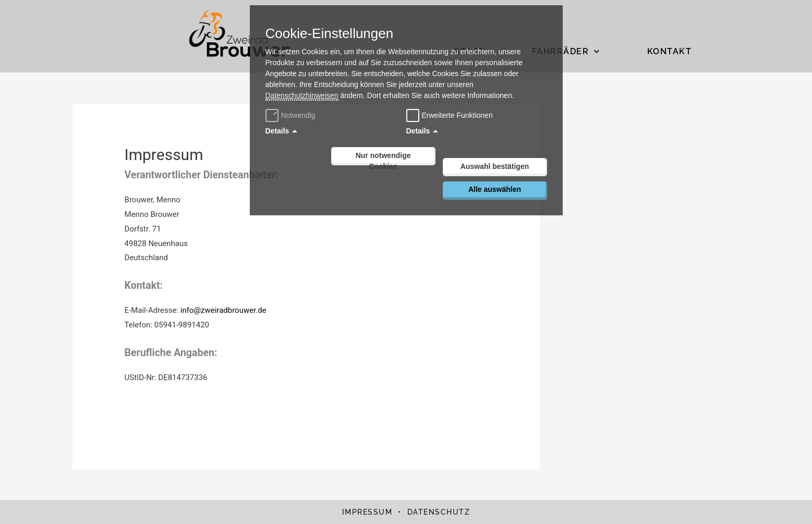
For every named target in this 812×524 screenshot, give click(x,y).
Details (277, 131)
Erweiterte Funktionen (457, 115)
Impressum (367, 512)
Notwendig (292, 115)
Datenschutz (439, 512)
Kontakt (670, 51)
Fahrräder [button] (566, 52)
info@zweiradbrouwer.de (223, 310)
